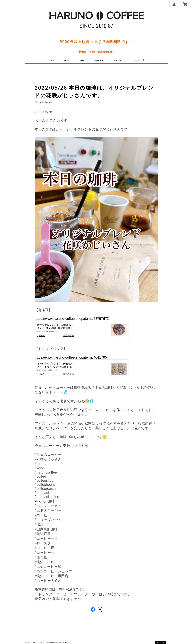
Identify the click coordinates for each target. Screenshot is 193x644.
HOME (52, 60)
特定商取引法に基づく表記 (58, 642)
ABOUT (67, 60)
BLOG (83, 60)
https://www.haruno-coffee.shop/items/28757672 (72, 319)
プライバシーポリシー (33, 642)
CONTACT (119, 60)
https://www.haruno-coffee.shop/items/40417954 (72, 357)
